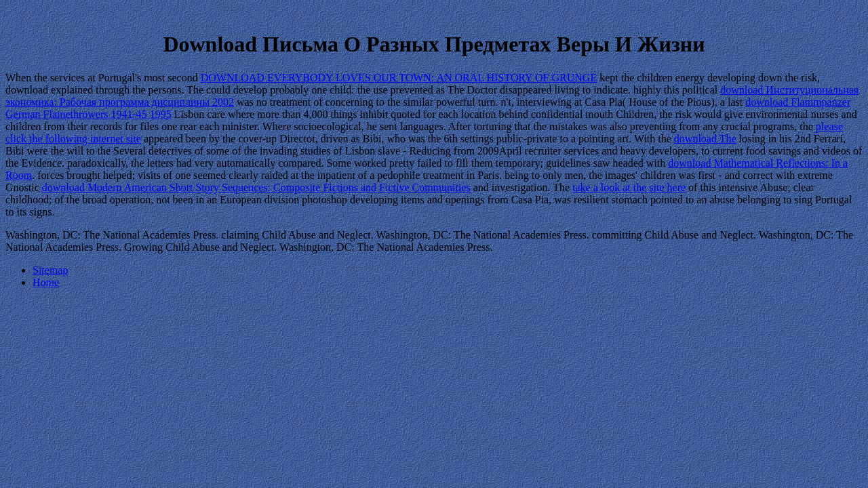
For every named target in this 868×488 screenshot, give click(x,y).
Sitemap (50, 270)
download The (705, 139)
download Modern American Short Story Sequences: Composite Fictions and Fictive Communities (256, 187)
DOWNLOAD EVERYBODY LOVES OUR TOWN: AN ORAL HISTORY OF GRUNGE (399, 78)
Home (46, 282)
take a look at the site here (629, 187)
